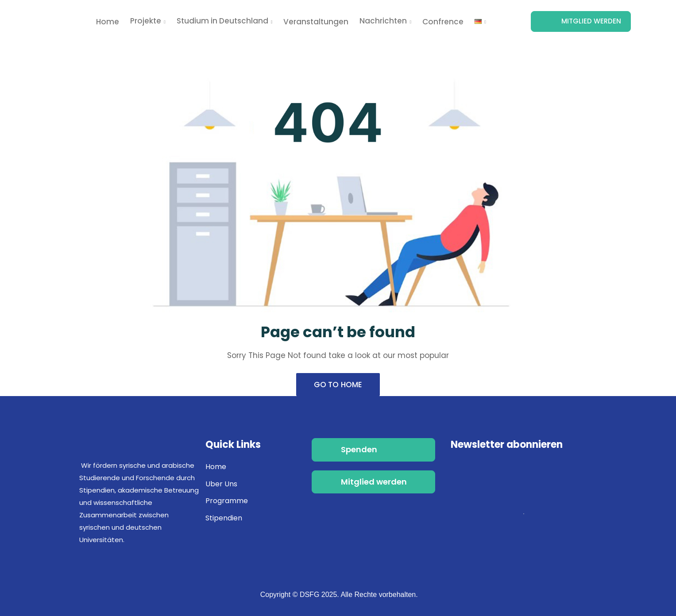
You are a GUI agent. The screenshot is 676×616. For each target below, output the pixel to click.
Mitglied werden (591, 21)
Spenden (359, 449)
